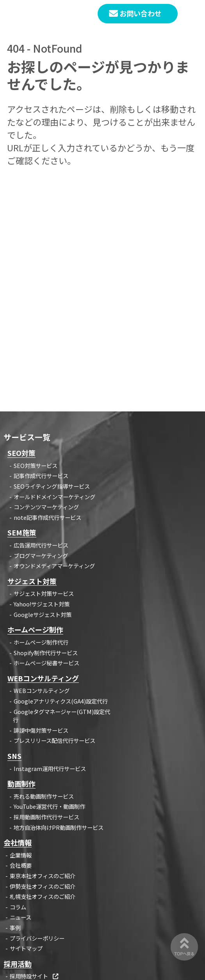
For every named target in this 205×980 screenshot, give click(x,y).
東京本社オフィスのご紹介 (43, 876)
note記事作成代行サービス (47, 517)
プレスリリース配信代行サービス (54, 740)
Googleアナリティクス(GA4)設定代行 (61, 701)
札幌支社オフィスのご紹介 (43, 896)
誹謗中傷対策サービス (41, 730)
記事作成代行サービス (41, 476)
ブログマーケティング (41, 556)
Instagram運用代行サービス (50, 768)
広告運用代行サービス (41, 545)
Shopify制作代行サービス (46, 653)
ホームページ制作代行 (41, 642)
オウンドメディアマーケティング (54, 566)
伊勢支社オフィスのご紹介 (43, 886)
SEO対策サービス (36, 465)
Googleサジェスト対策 (43, 614)
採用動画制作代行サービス (46, 817)
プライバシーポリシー (37, 938)
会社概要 (21, 865)
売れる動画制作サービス (44, 796)
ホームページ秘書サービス (46, 663)
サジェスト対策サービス (44, 593)
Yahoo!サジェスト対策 (42, 604)
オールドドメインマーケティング (54, 497)
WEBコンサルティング (42, 690)
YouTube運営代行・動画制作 (49, 806)
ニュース (20, 917)
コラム (18, 907)
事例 (15, 928)
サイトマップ (26, 948)
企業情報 (21, 855)
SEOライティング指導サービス (52, 486)
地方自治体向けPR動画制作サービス (59, 827)
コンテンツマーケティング (46, 507)
